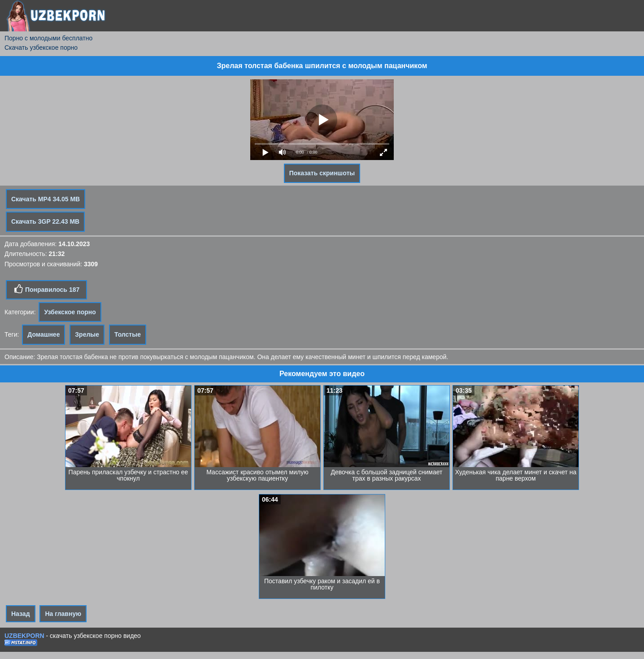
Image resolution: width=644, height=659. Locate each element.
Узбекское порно (70, 312)
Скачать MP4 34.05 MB (46, 199)
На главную (63, 614)
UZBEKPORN (24, 636)
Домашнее (44, 334)
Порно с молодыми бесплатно (48, 38)
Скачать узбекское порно (41, 48)
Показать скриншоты (322, 173)
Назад (21, 614)
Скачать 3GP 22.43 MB (45, 221)
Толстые (128, 334)
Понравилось (46, 289)
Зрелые (87, 334)
